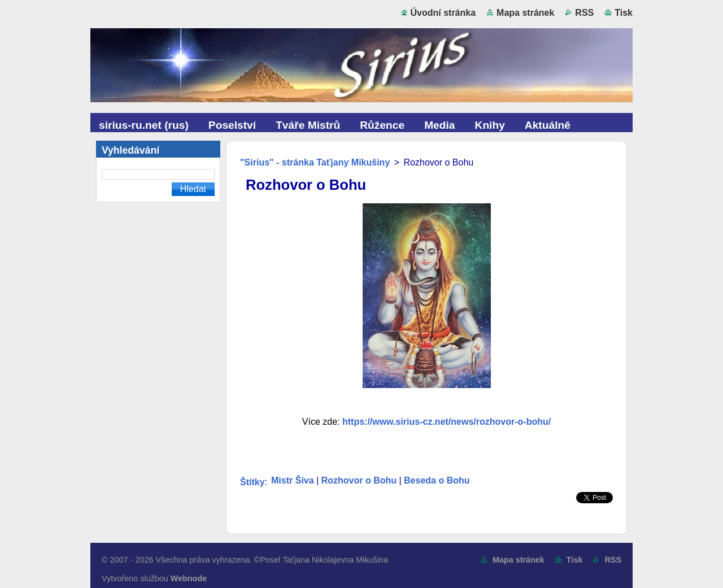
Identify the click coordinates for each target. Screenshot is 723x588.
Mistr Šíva (293, 480)
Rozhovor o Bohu (359, 480)
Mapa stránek (525, 13)
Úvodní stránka (443, 13)
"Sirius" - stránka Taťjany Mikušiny (315, 162)
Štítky (252, 482)
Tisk (624, 13)
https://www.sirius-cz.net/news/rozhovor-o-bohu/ (447, 422)
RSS (584, 13)
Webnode (189, 578)
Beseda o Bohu (437, 480)
